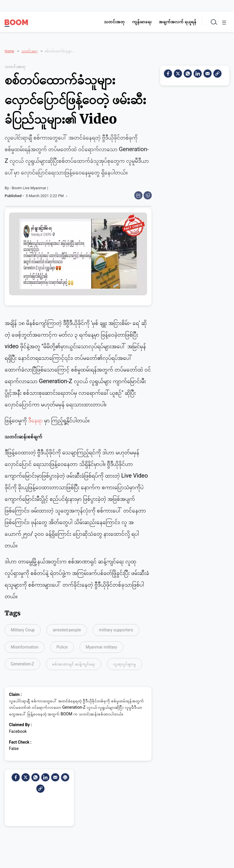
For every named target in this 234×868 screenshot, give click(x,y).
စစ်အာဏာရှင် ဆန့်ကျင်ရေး (73, 662)
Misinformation (25, 645)
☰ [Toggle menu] (223, 23)
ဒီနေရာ (36, 419)
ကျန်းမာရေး (137, 22)
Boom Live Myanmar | (30, 186)
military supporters (116, 628)
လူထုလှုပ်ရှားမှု (125, 662)
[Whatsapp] (35, 775)
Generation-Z (22, 662)
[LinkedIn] (45, 775)
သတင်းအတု (110, 22)
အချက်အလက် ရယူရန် (173, 22)
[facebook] (16, 775)
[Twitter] (26, 775)
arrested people (67, 628)
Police (62, 645)
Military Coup (23, 628)
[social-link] (40, 787)
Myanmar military (101, 645)
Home (9, 43)
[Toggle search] (210, 22)
